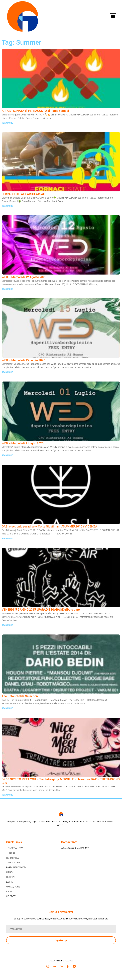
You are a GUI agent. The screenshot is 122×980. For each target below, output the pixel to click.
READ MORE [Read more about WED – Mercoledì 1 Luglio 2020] (7, 455)
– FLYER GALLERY (14, 848)
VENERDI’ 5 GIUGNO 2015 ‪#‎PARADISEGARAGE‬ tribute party (41, 610)
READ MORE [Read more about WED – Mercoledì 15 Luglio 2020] (7, 372)
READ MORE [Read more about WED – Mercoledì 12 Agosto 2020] (7, 289)
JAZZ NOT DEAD (14, 863)
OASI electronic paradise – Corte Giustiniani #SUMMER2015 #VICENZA (49, 526)
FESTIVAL (11, 877)
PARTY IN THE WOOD (16, 867)
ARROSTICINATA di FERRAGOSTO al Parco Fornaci (35, 111)
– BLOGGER (12, 853)
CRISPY (10, 872)
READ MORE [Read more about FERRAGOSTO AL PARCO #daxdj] (7, 206)
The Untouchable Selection (20, 696)
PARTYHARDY (13, 858)
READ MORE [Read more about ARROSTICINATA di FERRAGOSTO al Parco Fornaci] (7, 123)
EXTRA (9, 882)
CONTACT (11, 896)
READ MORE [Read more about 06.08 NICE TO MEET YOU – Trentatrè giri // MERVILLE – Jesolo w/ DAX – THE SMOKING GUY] (7, 795)
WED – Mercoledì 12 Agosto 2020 (24, 277)
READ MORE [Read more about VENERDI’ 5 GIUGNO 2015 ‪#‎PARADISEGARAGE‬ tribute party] (7, 625)
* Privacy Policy (13, 887)
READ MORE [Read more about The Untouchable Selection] (7, 708)
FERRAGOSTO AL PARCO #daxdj (23, 194)
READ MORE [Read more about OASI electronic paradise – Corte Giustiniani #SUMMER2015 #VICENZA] (7, 538)
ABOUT (9, 891)
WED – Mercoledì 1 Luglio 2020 (23, 443)
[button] (113, 16)
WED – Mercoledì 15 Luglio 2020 (23, 360)
